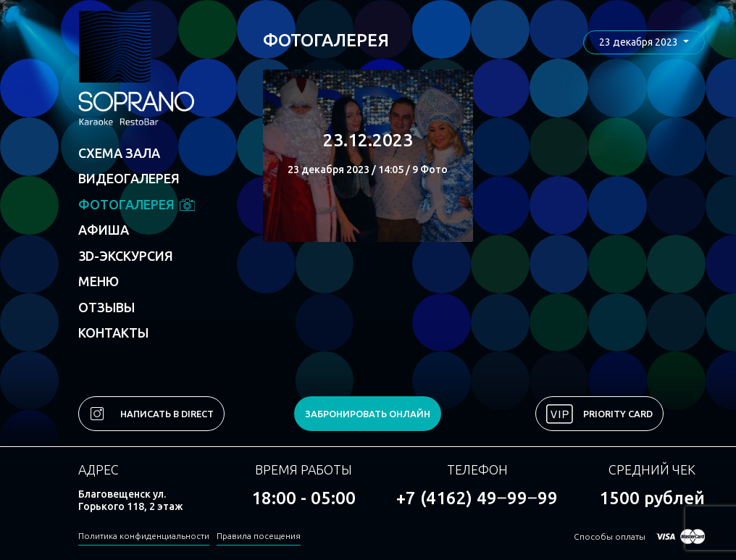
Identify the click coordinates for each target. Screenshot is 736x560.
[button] (644, 42)
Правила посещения (259, 536)
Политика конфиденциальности (144, 536)
